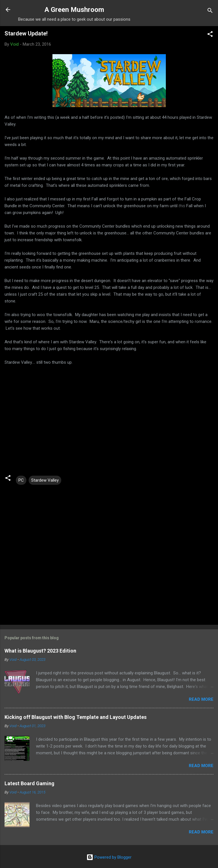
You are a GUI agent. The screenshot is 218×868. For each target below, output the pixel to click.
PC (21, 480)
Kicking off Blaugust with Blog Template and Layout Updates (76, 717)
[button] (210, 35)
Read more (201, 699)
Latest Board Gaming (29, 783)
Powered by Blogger (109, 857)
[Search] (210, 11)
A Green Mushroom (74, 10)
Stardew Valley (45, 480)
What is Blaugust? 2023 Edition (40, 651)
